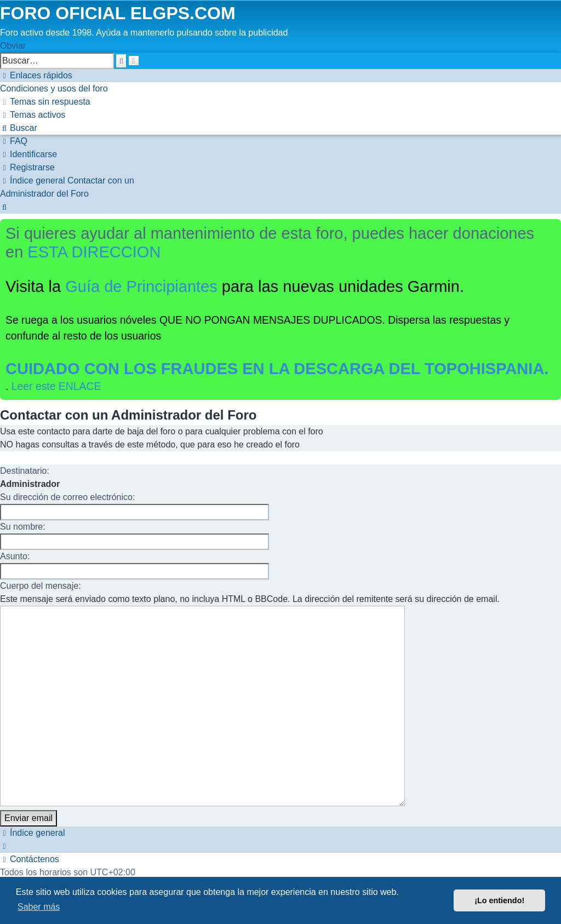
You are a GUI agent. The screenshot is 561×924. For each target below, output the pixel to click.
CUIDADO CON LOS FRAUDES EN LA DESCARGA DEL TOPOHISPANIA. (277, 369)
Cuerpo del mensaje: (41, 586)
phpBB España (132, 849)
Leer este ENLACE (56, 386)
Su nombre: (23, 527)
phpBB (81, 836)
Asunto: (15, 556)
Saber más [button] (39, 907)
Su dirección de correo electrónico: (67, 497)
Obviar (13, 46)
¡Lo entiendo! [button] (499, 900)
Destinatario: (25, 471)
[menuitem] (54, 88)
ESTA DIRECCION (94, 252)
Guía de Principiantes (141, 286)
